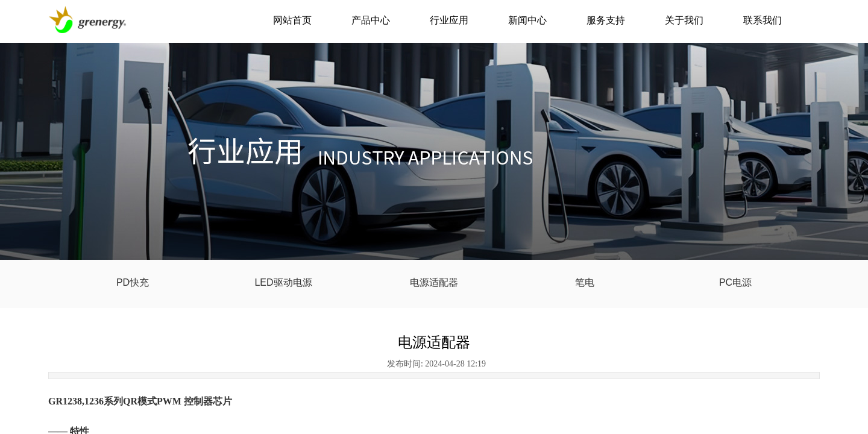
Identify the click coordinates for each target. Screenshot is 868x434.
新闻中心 (527, 20)
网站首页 (292, 20)
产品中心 (371, 20)
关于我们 (684, 20)
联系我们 (763, 20)
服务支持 (606, 20)
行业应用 (449, 20)
